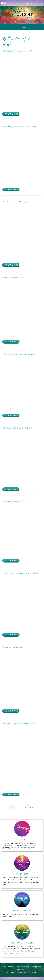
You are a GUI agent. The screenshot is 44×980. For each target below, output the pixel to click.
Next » (32, 807)
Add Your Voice (11, 114)
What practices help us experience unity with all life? (21, 573)
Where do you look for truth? (13, 278)
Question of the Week (13, 949)
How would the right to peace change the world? (19, 723)
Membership (31, 3)
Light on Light (32, 878)
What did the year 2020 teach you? (15, 202)
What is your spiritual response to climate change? (20, 127)
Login (40, 3)
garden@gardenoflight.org (25, 972)
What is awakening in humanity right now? (17, 51)
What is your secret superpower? (14, 502)
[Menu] (22, 27)
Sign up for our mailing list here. (25, 848)
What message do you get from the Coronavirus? (19, 354)
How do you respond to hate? (13, 647)
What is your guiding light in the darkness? (17, 428)
